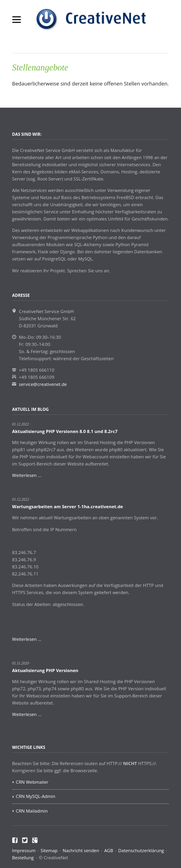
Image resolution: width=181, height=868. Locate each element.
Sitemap (49, 850)
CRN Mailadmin (32, 811)
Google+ (35, 840)
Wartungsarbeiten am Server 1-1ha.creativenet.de (68, 506)
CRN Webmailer (32, 782)
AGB (109, 850)
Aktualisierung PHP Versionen (45, 670)
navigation (17, 20)
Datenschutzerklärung (141, 850)
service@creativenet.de (43, 384)
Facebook (15, 840)
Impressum (24, 850)
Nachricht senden (81, 850)
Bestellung (23, 858)
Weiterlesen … (27, 475)
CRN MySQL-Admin (36, 796)
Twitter (25, 840)
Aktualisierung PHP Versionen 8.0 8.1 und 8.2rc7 (65, 431)
